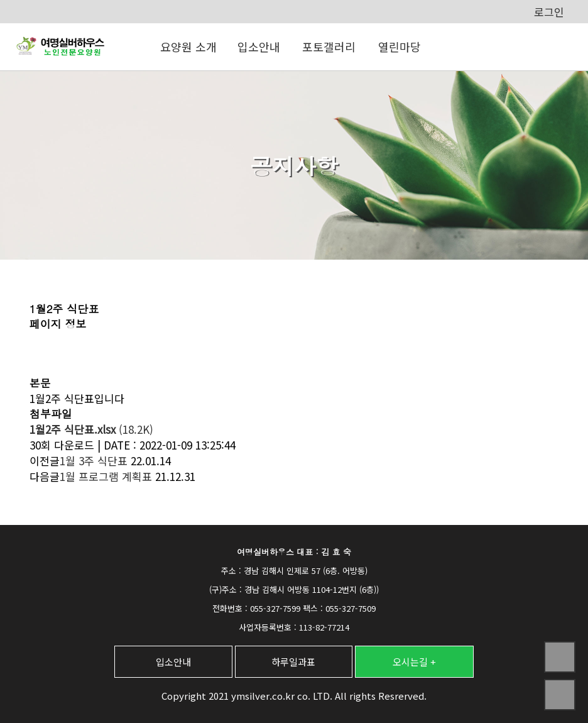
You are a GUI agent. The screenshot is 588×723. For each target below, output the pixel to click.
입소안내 (259, 47)
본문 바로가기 (0, 0)
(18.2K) (91, 429)
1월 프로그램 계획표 (106, 476)
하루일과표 (294, 662)
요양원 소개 (188, 47)
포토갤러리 (329, 47)
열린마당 (400, 47)
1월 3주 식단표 (94, 461)
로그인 (549, 12)
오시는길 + (414, 662)
